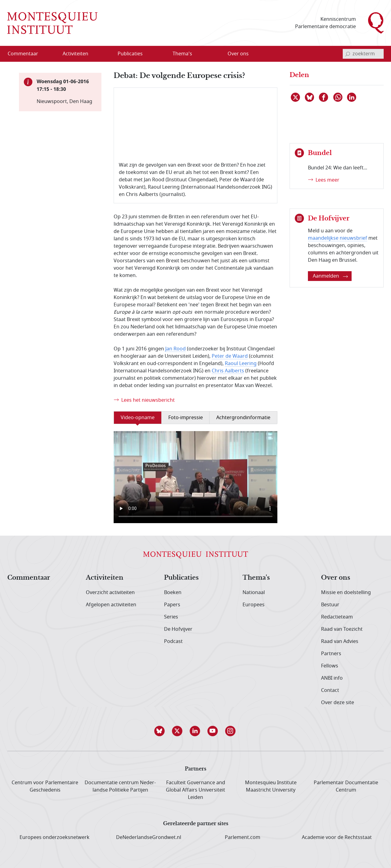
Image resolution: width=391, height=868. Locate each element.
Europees (254, 605)
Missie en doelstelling (346, 593)
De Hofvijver (178, 629)
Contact (330, 690)
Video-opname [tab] (138, 418)
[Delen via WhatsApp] (338, 97)
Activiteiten (105, 578)
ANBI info (332, 678)
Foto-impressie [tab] (186, 418)
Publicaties (181, 578)
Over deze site (338, 703)
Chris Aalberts (228, 371)
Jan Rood (175, 349)
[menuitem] (27, 54)
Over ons (336, 578)
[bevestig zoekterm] (348, 54)
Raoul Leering (241, 364)
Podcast (173, 641)
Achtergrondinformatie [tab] (243, 418)
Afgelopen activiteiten (111, 605)
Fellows (330, 666)
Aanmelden (330, 276)
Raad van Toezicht (342, 629)
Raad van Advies (340, 641)
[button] (160, 731)
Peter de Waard (230, 356)
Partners (331, 654)
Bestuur (330, 605)
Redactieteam (337, 617)
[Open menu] (95, 54)
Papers (172, 605)
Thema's (256, 578)
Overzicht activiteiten (110, 593)
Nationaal (254, 593)
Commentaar (29, 578)
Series (171, 617)
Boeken (173, 593)
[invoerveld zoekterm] (363, 54)
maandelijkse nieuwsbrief (338, 238)
